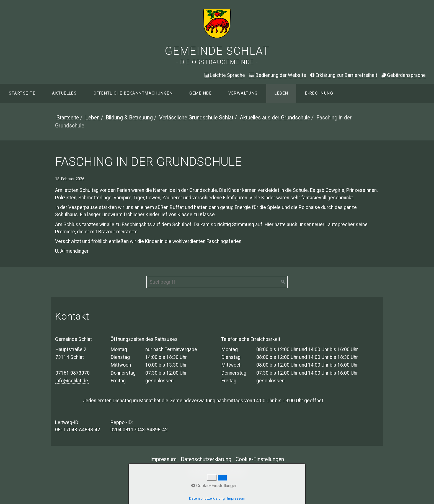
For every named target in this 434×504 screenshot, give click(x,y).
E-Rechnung (319, 93)
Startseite (22, 93)
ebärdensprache (404, 75)
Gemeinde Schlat (217, 51)
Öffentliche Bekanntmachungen (133, 93)
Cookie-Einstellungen (260, 459)
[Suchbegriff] (217, 282)
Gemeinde (201, 93)
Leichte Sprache (225, 75)
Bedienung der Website (278, 75)
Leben (281, 93)
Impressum (163, 459)
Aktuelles (64, 93)
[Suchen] (283, 282)
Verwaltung (243, 93)
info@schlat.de (72, 381)
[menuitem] (22, 93)
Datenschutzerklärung (206, 459)
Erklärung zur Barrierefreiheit (344, 75)
